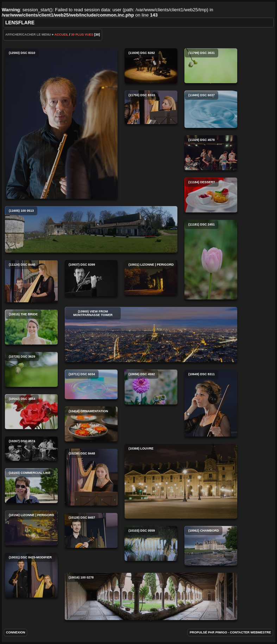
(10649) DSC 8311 (211, 403)
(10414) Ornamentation (91, 424)
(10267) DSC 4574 (31, 449)
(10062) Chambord (211, 546)
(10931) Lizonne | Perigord (151, 277)
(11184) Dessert (211, 195)
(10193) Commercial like (31, 486)
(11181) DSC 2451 (211, 260)
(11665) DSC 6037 (211, 109)
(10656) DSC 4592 (151, 387)
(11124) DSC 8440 (31, 281)
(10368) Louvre (181, 481)
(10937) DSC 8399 (91, 278)
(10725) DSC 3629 (31, 369)
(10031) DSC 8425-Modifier (31, 575)
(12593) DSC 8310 (61, 123)
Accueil (61, 35)
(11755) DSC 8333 (151, 107)
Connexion (16, 632)
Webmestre (261, 632)
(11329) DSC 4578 (211, 153)
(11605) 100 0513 (91, 229)
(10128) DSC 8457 (91, 530)
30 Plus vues (82, 35)
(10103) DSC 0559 (151, 543)
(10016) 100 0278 (151, 596)
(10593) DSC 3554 (31, 412)
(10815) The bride (31, 327)
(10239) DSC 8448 (91, 477)
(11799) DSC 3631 (211, 66)
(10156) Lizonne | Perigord (31, 528)
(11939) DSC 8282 (151, 66)
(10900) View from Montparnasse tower (151, 335)
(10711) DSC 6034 (91, 384)
